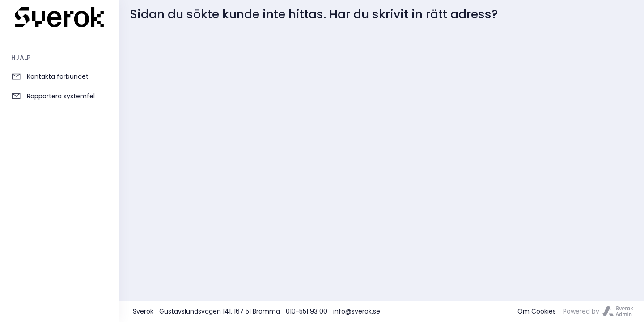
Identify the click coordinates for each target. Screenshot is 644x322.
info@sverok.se (357, 311)
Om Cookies (537, 311)
